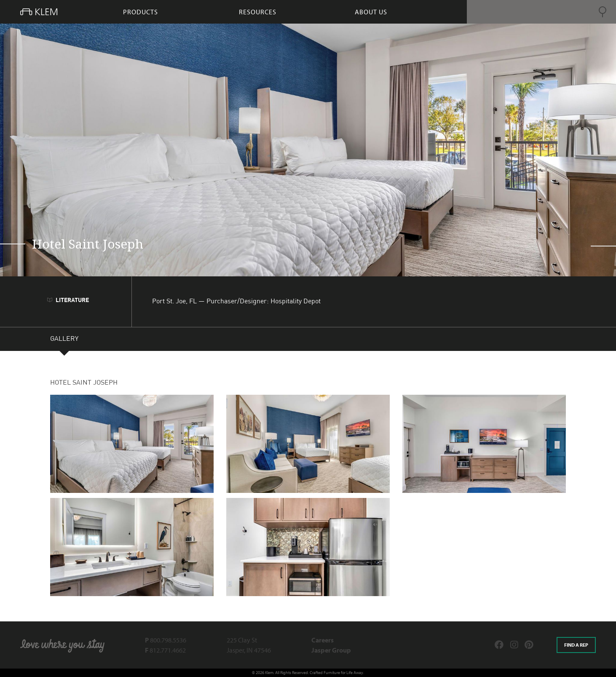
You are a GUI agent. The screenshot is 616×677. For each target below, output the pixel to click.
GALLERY (64, 340)
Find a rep (576, 645)
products (141, 12)
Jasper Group (331, 650)
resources (258, 12)
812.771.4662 (165, 650)
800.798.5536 (166, 640)
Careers (323, 640)
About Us (371, 12)
